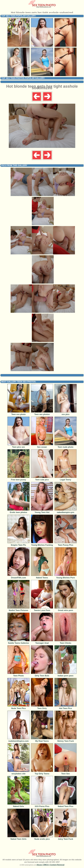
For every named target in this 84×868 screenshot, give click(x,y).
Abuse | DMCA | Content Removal (50, 865)
